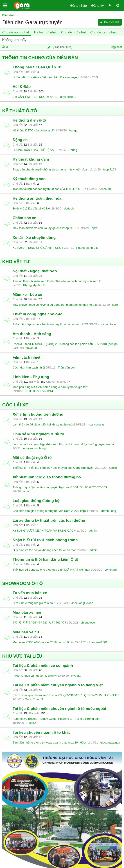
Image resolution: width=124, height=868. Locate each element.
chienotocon (89, 623)
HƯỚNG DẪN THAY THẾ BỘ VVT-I (35, 150)
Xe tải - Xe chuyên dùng (34, 238)
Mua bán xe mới (27, 612)
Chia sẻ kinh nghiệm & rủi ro (38, 434)
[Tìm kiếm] (118, 5)
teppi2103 (109, 169)
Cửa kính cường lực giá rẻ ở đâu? (34, 603)
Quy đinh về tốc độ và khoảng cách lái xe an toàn (45, 550)
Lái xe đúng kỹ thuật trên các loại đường (49, 520)
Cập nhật (116, 47)
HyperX (76, 676)
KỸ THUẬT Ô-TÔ (20, 111)
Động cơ (20, 140)
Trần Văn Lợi (66, 367)
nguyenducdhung (34, 448)
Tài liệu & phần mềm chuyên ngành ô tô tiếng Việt (58, 685)
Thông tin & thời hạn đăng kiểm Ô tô (45, 559)
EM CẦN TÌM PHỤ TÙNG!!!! (31, 97)
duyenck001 (68, 97)
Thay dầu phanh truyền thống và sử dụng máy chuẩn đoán (51, 169)
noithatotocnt (108, 324)
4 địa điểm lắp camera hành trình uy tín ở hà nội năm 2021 (51, 324)
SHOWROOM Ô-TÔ (23, 583)
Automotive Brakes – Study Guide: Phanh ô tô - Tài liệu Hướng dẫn (56, 719)
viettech (69, 208)
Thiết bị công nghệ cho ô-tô (38, 314)
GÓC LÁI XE (15, 405)
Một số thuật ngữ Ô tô (32, 458)
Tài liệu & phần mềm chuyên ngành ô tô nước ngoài (59, 709)
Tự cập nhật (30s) (60, 47)
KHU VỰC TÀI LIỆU (22, 656)
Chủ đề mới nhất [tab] (74, 32)
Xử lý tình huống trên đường (38, 414)
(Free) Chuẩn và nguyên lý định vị (35, 676)
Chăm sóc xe (24, 218)
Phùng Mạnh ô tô (87, 248)
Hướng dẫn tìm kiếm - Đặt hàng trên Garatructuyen (46, 77)
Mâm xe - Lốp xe (27, 295)
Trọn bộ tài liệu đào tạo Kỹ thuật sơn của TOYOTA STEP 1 (50, 189)
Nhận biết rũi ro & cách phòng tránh (45, 540)
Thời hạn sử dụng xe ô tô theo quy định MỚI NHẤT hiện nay (51, 570)
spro (95, 228)
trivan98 (32, 348)
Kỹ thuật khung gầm (31, 159)
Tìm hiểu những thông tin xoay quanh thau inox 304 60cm (50, 743)
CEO (95, 77)
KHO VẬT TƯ (16, 262)
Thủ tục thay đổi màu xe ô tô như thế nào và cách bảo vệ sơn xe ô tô (57, 281)
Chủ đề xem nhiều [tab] (104, 32)
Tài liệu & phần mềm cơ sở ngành (43, 666)
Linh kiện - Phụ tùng (31, 377)
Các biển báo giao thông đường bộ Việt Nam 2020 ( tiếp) (49, 511)
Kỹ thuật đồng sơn (29, 179)
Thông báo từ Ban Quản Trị (37, 67)
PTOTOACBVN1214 (40, 391)
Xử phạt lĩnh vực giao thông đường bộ (47, 477)
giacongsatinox (110, 743)
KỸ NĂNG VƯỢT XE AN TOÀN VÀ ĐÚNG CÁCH (44, 531)
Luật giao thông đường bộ (36, 501)
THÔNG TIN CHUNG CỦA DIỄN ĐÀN (40, 58)
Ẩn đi (5, 47)
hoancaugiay (96, 424)
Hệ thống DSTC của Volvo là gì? (34, 130)
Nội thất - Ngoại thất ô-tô (35, 271)
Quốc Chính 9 (34, 699)
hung (74, 150)
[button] (5, 5)
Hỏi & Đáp (22, 87)
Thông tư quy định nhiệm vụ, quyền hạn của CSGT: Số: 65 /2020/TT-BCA (60, 487)
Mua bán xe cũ (26, 632)
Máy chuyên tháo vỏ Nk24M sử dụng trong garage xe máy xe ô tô (55, 305)
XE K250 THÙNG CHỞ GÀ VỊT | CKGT (38, 248)
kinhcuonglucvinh (82, 603)
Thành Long (108, 511)
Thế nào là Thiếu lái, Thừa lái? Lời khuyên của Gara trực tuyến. (53, 468)
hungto (74, 130)
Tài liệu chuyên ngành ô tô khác (42, 732)
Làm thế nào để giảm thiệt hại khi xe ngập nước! (44, 424)
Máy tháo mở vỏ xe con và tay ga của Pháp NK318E (47, 228)
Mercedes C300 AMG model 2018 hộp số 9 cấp (43, 642)
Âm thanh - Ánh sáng (32, 334)
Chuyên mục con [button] (57, 382)
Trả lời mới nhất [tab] (45, 32)
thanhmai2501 (98, 642)
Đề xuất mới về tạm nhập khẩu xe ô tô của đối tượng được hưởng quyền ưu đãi (64, 444)
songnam (111, 570)
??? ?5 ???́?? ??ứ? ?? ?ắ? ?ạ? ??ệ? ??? (39, 623)
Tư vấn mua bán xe (30, 593)
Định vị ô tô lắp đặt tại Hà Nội (32, 208)
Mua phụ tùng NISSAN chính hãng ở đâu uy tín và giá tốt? (50, 387)
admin (113, 468)
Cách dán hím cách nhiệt (29, 367)
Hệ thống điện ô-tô (29, 120)
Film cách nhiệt (26, 357)
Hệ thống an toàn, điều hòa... (39, 198)
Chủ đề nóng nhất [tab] (16, 32)
